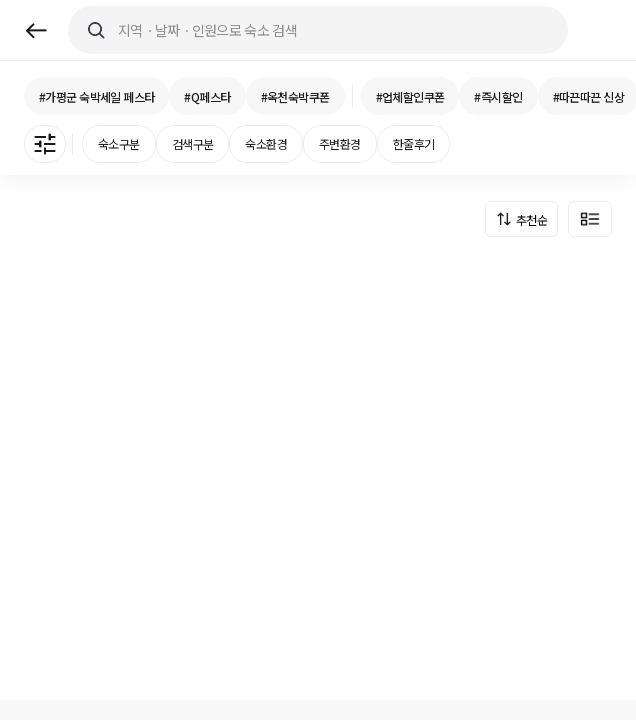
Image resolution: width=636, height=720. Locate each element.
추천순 (531, 219)
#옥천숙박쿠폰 (295, 96)
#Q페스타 (207, 96)
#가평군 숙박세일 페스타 (96, 96)
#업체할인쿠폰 (410, 96)
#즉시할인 (498, 96)
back (36, 31)
